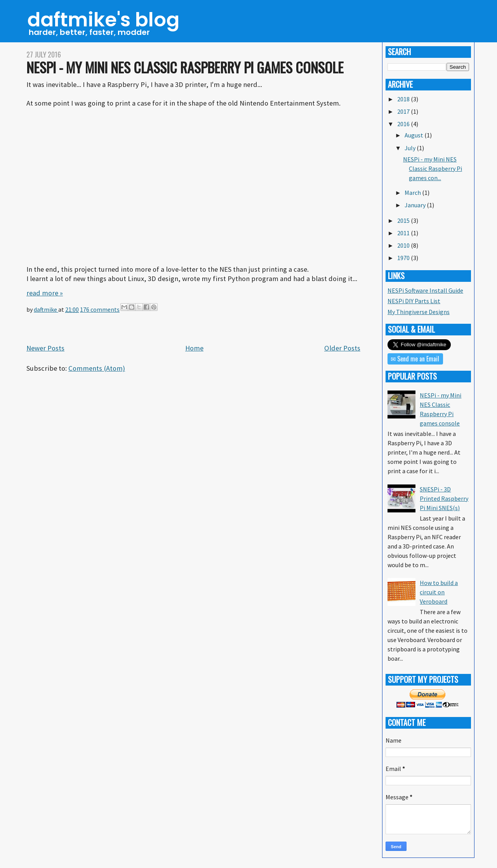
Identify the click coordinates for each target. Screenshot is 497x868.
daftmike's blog (103, 20)
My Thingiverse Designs (419, 312)
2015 (404, 220)
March (413, 193)
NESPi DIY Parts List (414, 301)
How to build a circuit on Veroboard (439, 592)
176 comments (100, 309)
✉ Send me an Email (415, 359)
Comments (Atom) (97, 368)
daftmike (46, 309)
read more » (45, 293)
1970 (404, 258)
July (411, 148)
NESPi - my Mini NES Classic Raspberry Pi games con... (433, 168)
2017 (404, 111)
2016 (404, 124)
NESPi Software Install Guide (425, 290)
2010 (404, 245)
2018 (404, 99)
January (416, 205)
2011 (404, 233)
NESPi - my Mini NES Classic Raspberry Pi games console (185, 67)
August (414, 135)
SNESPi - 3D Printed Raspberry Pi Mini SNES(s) (444, 498)
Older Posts (342, 348)
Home (194, 348)
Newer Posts (45, 348)
